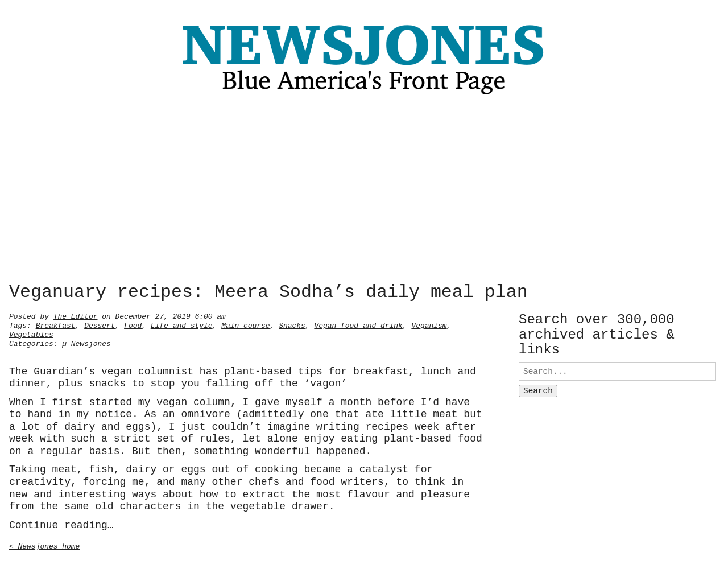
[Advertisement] (364, 192)
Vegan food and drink (358, 324)
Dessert (100, 324)
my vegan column (184, 401)
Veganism (429, 324)
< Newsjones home (44, 545)
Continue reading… (61, 524)
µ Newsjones (86, 343)
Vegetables (31, 333)
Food (133, 324)
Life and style (182, 324)
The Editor (76, 315)
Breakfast (56, 324)
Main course (246, 324)
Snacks (292, 324)
